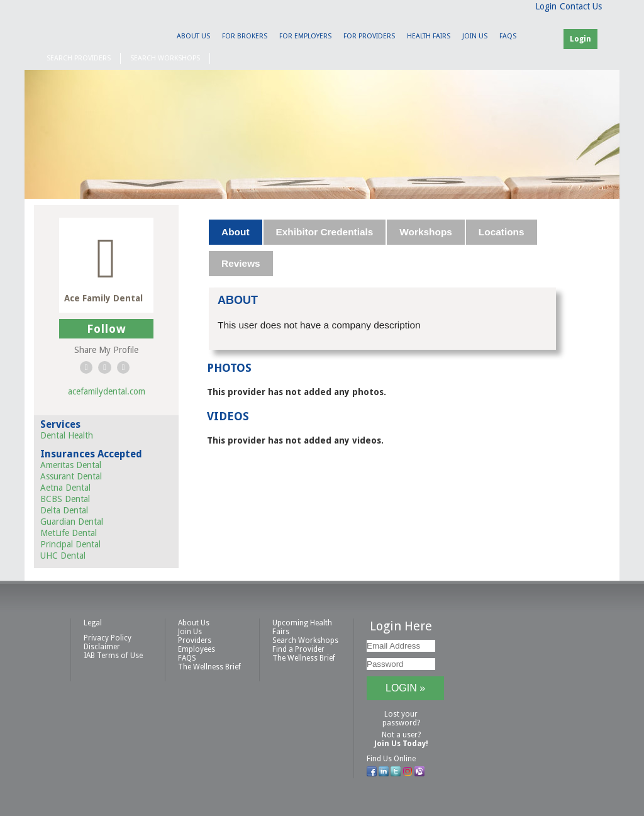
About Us (193, 36)
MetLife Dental (69, 533)
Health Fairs (429, 36)
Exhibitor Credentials (325, 232)
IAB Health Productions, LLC (105, 29)
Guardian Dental (72, 522)
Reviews (241, 263)
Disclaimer (102, 647)
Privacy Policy (108, 638)
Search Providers (79, 58)
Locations (502, 232)
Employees (197, 649)
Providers (195, 640)
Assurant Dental (71, 476)
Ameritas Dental (71, 465)
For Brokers (245, 36)
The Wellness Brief (209, 667)
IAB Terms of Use (113, 656)
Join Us (475, 36)
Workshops (426, 232)
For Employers (305, 36)
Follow (107, 329)
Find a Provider (298, 649)
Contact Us (581, 6)
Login (546, 6)
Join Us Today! (401, 744)
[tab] (236, 232)
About (235, 232)
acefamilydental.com (107, 391)
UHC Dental (63, 556)
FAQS (508, 36)
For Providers (369, 36)
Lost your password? (401, 718)
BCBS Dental (65, 499)
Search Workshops (165, 58)
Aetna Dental (65, 488)
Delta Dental (64, 510)
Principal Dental (70, 544)
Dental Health (67, 435)
